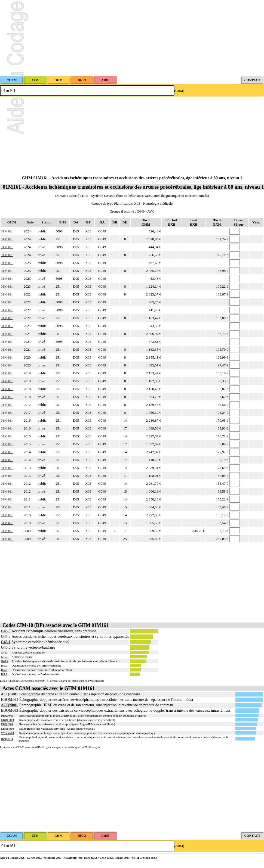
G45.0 (6, 647)
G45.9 (6, 631)
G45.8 (6, 637)
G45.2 (5, 661)
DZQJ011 (7, 739)
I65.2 (4, 674)
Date (30, 222)
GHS (62, 222)
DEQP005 (7, 715)
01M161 (7, 231)
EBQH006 (7, 729)
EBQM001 (10, 700)
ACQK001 (9, 694)
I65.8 (4, 670)
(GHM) (179, 91)
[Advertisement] (132, 38)
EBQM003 (10, 710)
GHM (12, 222)
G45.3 (5, 657)
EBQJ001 (7, 724)
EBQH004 (7, 720)
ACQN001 (9, 705)
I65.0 (4, 665)
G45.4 (5, 652)
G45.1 (6, 642)
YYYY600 (7, 733)
